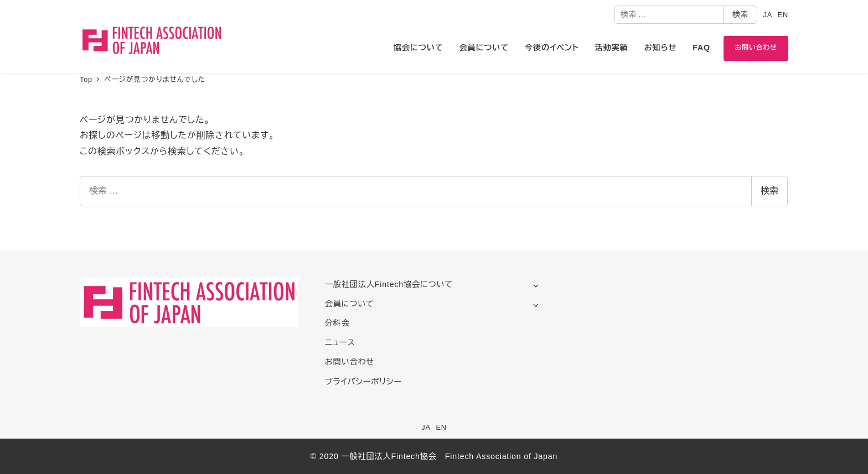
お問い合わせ (350, 362)
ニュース (340, 342)
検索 (740, 14)
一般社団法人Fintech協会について (389, 284)
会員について (350, 304)
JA (768, 15)
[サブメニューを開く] (536, 285)
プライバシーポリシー (363, 382)
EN (783, 15)
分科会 (337, 323)
